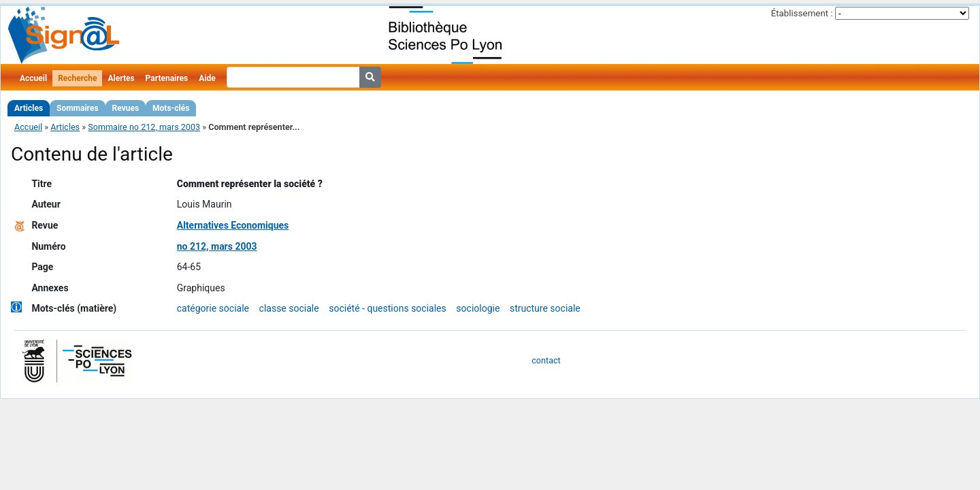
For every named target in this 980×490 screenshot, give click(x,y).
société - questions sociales (388, 308)
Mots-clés (171, 108)
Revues (126, 108)
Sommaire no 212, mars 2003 (144, 127)
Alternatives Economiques (233, 225)
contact (546, 360)
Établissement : (802, 13)
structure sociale (545, 308)
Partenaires (167, 78)
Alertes (121, 78)
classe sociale (289, 308)
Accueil (33, 78)
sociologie (478, 308)
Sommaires (77, 108)
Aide (207, 78)
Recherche (77, 78)
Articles (29, 108)
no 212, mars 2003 (217, 246)
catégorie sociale (213, 308)
